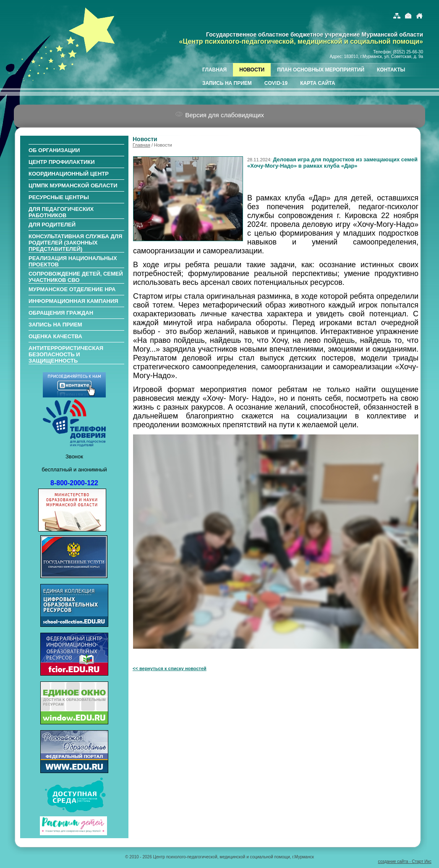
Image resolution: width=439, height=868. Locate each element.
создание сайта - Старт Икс (405, 861)
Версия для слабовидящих (219, 115)
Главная (141, 145)
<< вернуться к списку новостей (170, 668)
